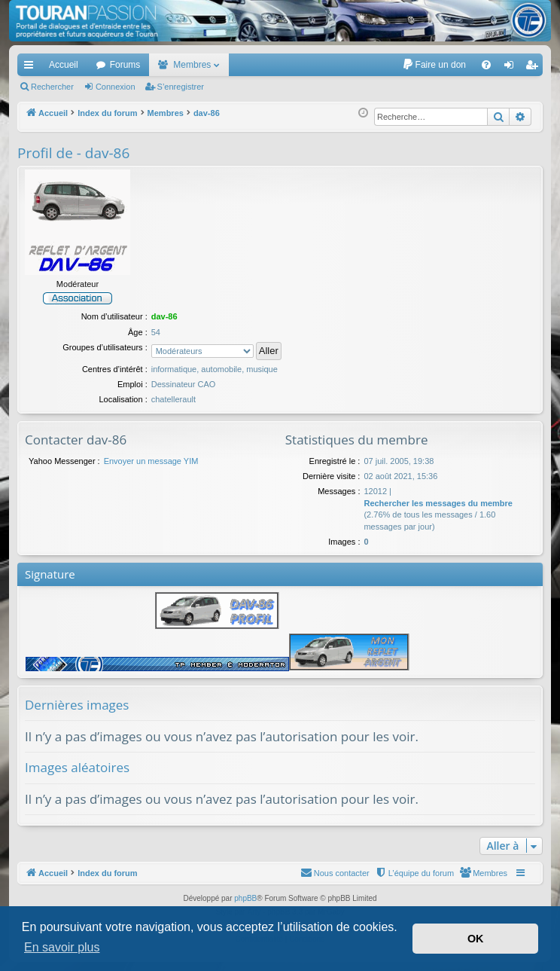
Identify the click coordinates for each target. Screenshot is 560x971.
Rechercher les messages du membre (438, 503)
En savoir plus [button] (62, 947)
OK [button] (476, 939)
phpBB (245, 898)
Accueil (64, 65)
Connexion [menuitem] (512, 68)
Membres (192, 65)
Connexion (116, 87)
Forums (125, 65)
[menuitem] (434, 65)
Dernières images (77, 705)
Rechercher (52, 87)
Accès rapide (32, 68)
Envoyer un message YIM (151, 461)
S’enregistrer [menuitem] (535, 68)
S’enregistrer (181, 87)
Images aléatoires (77, 767)
